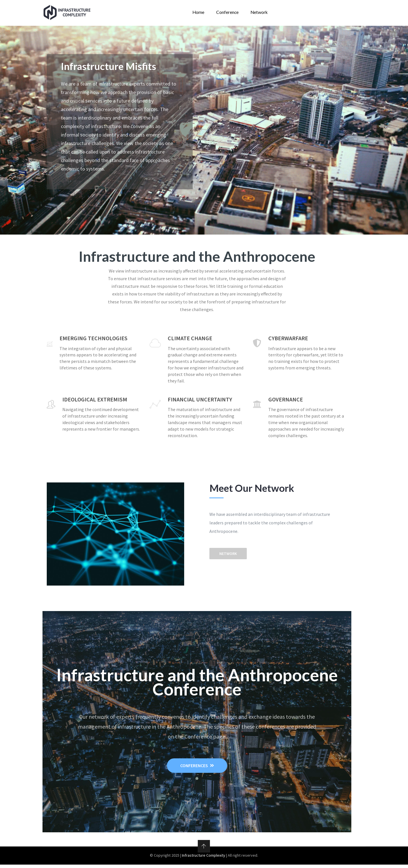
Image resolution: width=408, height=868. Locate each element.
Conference (226, 14)
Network (258, 14)
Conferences (197, 769)
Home (197, 14)
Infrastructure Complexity (204, 859)
